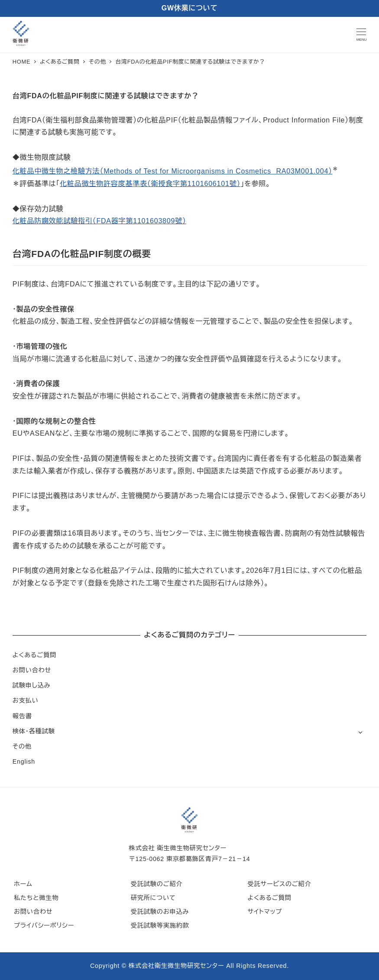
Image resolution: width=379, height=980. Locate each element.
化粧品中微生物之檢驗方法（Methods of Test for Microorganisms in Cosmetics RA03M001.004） (172, 171)
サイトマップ (265, 912)
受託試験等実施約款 (160, 925)
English (24, 762)
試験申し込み (32, 685)
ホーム (23, 884)
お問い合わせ (32, 670)
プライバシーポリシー (44, 925)
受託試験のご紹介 (157, 884)
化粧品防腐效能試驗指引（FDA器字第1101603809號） (99, 221)
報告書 (22, 716)
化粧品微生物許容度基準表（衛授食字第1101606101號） (150, 184)
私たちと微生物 (36, 898)
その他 (22, 746)
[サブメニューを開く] (360, 732)
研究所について (153, 898)
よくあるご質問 (34, 655)
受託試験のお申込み (160, 912)
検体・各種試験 (34, 731)
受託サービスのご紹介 (279, 884)
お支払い (26, 700)
